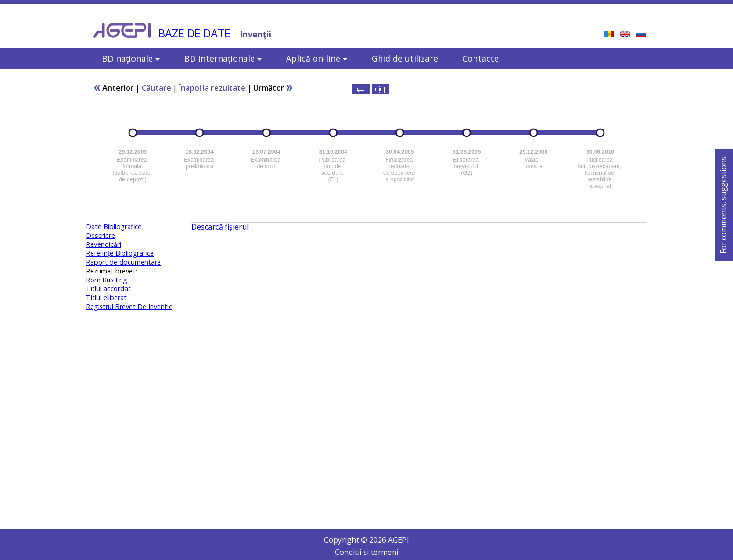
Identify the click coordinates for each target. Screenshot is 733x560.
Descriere (101, 235)
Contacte (481, 58)
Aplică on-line (317, 58)
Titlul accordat (108, 289)
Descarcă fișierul (220, 227)
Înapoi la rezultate (212, 88)
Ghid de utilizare (405, 58)
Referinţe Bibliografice (120, 253)
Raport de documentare (123, 262)
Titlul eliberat (106, 298)
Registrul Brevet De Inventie (129, 306)
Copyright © (347, 540)
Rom (93, 280)
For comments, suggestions (723, 205)
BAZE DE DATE (194, 33)
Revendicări (104, 244)
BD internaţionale (223, 58)
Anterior (114, 88)
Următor (273, 88)
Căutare (156, 88)
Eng (121, 280)
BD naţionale (131, 58)
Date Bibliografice (114, 226)
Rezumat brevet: (111, 271)
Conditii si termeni (366, 552)
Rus (108, 280)
